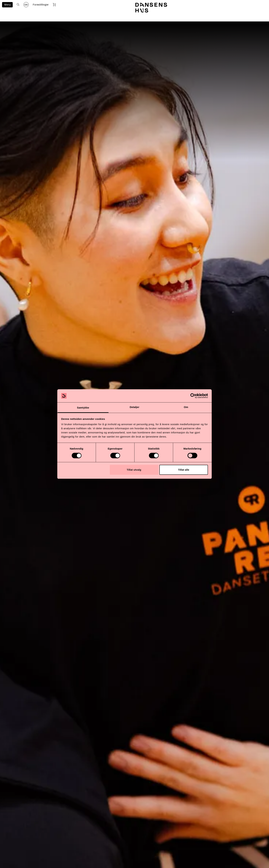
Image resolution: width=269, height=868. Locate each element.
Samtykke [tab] (83, 408)
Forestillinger (41, 5)
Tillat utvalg (134, 470)
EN (26, 5)
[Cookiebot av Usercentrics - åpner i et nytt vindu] (193, 396)
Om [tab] (186, 407)
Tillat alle (184, 470)
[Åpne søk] (18, 5)
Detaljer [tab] (134, 407)
